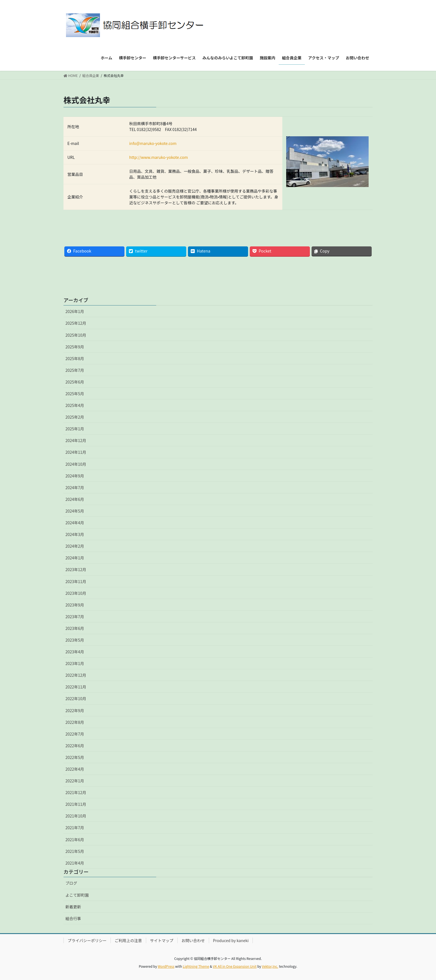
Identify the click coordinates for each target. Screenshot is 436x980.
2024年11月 (76, 452)
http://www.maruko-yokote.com (159, 157)
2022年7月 (75, 734)
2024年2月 (75, 546)
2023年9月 (75, 605)
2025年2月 (75, 417)
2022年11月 (76, 687)
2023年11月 (76, 581)
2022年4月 (75, 769)
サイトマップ (162, 940)
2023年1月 (75, 663)
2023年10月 (76, 593)
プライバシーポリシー (87, 940)
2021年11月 (76, 804)
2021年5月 (75, 851)
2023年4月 (75, 652)
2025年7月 (75, 370)
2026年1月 (75, 311)
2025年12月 (76, 323)
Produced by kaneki (231, 940)
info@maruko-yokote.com (153, 143)
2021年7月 (75, 828)
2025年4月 (75, 405)
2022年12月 (76, 675)
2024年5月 (75, 511)
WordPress (166, 966)
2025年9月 (75, 347)
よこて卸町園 (77, 895)
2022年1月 (75, 781)
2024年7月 (75, 487)
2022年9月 (75, 710)
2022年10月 (76, 698)
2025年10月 (76, 335)
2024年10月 (76, 464)
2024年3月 (75, 534)
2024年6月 (75, 499)
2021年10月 (76, 816)
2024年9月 (75, 476)
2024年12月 (76, 440)
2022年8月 (75, 722)
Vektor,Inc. (270, 966)
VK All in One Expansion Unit (235, 966)
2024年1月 (75, 558)
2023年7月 (75, 617)
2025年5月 (75, 394)
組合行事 (73, 918)
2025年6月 (75, 382)
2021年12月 (76, 792)
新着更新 (73, 907)
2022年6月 (75, 746)
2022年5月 (75, 757)
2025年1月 (75, 429)
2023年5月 (75, 640)
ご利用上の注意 (128, 940)
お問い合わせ (193, 940)
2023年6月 (75, 628)
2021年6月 (75, 840)
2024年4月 (75, 523)
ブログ (71, 883)
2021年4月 (75, 863)
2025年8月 (75, 358)
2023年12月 (76, 569)
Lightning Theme (196, 966)
